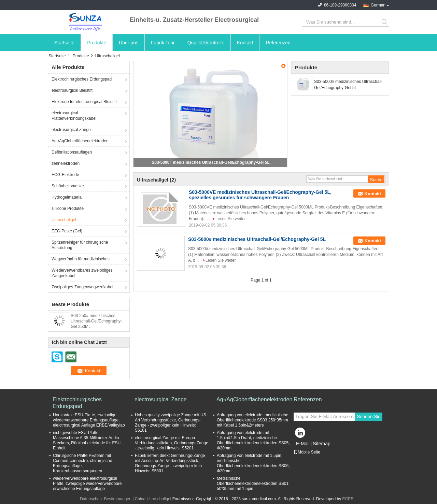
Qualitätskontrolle (206, 43)
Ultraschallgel (64, 220)
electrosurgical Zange (71, 130)
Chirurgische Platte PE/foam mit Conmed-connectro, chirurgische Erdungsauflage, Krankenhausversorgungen (82, 463)
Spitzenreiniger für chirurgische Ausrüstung (80, 245)
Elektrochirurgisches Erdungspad (82, 79)
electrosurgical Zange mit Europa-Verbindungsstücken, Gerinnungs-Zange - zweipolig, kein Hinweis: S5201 (172, 443)
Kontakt (245, 43)
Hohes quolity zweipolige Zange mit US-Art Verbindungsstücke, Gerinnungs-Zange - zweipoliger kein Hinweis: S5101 (171, 423)
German (378, 5)
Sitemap (321, 444)
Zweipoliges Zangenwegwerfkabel (82, 287)
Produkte (97, 43)
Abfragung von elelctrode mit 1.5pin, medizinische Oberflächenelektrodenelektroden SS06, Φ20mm (253, 463)
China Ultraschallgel (153, 499)
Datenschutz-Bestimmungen (106, 499)
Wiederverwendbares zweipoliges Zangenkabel (82, 273)
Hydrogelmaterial (67, 197)
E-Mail (303, 444)
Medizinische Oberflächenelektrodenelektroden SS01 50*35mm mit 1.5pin (253, 484)
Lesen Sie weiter (231, 219)
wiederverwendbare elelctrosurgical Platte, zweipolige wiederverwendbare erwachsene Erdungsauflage (87, 484)
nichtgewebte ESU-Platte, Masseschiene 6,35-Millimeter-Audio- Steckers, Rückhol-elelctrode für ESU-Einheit (87, 440)
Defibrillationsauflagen (72, 152)
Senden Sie (369, 416)
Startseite (64, 43)
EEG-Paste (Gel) (67, 231)
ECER (348, 499)
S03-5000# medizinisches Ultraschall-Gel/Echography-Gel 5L (210, 162)
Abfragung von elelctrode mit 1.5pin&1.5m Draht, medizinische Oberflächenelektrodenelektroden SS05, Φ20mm (253, 440)
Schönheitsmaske (68, 186)
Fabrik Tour (163, 43)
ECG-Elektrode (65, 175)
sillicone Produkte (68, 208)
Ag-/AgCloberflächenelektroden (80, 141)
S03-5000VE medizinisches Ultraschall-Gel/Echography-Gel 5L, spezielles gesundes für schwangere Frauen (260, 195)
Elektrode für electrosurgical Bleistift (84, 102)
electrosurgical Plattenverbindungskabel (74, 116)
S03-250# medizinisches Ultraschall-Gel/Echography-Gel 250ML (96, 321)
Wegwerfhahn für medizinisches (81, 259)
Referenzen (278, 43)
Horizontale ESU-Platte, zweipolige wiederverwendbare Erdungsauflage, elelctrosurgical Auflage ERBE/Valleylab (89, 420)
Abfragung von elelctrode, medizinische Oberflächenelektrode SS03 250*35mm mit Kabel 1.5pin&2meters (252, 420)
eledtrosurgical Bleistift (72, 90)
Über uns (129, 43)
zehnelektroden (66, 163)
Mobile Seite (307, 452)
